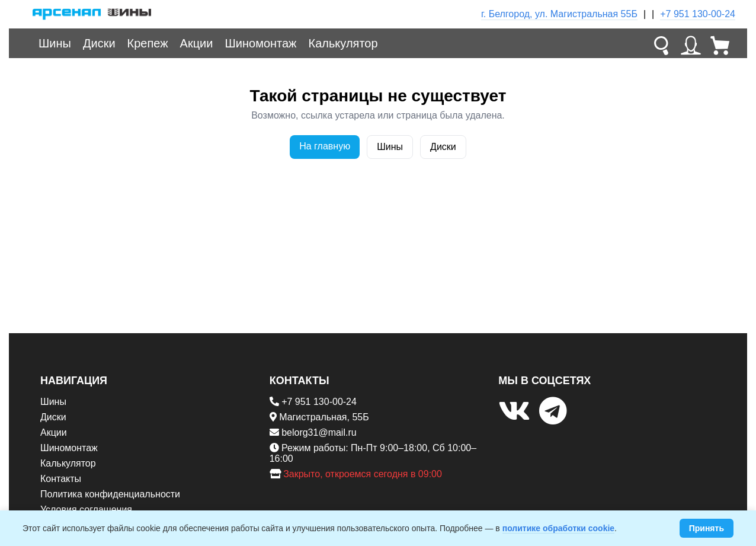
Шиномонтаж (260, 43)
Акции (197, 43)
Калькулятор (343, 43)
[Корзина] (720, 43)
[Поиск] (661, 43)
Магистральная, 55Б (324, 417)
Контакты (61, 479)
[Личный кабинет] (691, 43)
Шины (55, 43)
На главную (325, 146)
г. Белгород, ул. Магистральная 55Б (559, 14)
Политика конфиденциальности (110, 494)
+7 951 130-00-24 (698, 14)
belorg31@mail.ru (319, 432)
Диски (99, 43)
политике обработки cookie (558, 528)
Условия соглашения (86, 510)
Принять (707, 528)
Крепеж (148, 43)
